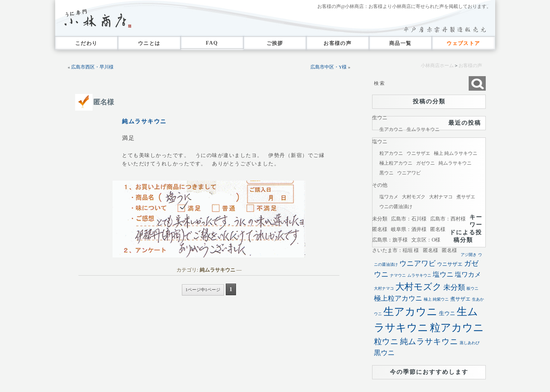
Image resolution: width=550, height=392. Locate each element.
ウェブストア (463, 43)
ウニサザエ (418, 153)
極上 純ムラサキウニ (456, 153)
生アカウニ (391, 129)
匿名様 (104, 102)
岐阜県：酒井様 (409, 229)
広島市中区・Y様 (329, 67)
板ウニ (472, 288)
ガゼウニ (425, 163)
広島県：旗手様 (390, 240)
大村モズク (414, 197)
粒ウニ (386, 341)
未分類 (380, 219)
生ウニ (380, 117)
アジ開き (469, 255)
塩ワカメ (389, 197)
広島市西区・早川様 (92, 67)
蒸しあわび (470, 343)
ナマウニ (398, 275)
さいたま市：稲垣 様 (396, 250)
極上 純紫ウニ (436, 299)
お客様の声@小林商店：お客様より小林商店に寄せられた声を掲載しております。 (404, 7)
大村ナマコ (441, 197)
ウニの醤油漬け (396, 207)
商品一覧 (400, 43)
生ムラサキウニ (423, 129)
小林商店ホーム (437, 66)
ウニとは (149, 43)
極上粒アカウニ (396, 163)
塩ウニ (380, 141)
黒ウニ (386, 173)
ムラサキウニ (419, 275)
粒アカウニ (391, 153)
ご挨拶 (275, 43)
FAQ (212, 43)
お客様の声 (337, 43)
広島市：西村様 (448, 219)
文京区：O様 (426, 240)
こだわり (86, 43)
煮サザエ (466, 197)
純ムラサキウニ (144, 121)
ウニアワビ (409, 173)
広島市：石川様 (409, 219)
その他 (380, 185)
